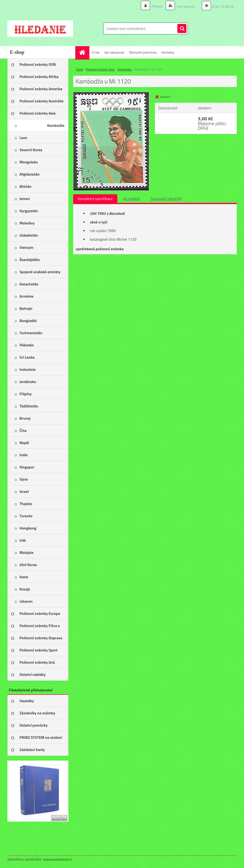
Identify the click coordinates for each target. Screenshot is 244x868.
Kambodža (125, 69)
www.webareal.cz (57, 859)
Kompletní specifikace (95, 199)
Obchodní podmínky (143, 52)
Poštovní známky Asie (100, 69)
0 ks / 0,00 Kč (223, 6)
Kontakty (168, 52)
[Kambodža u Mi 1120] (111, 94)
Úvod (80, 69)
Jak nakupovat (114, 52)
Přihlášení (152, 6)
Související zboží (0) (166, 199)
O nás (96, 52)
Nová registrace (183, 6)
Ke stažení (132, 199)
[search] (182, 29)
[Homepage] (84, 52)
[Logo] (40, 28)
